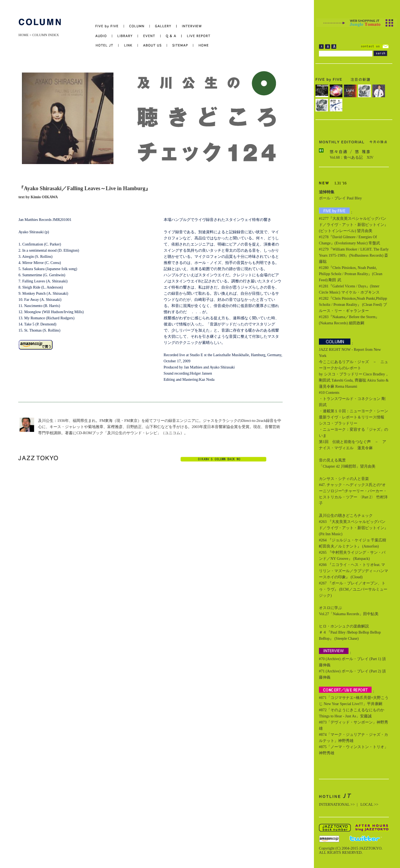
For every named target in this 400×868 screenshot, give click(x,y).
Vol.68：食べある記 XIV (352, 157)
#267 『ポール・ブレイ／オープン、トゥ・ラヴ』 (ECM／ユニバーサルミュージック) (353, 589)
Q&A (171, 36)
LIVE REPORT (196, 36)
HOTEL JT (107, 46)
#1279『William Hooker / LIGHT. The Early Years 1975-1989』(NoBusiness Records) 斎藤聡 (354, 255)
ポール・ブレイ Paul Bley (340, 198)
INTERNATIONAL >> (337, 804)
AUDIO (104, 36)
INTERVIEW (189, 26)
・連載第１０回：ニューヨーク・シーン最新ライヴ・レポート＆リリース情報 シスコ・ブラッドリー (354, 417)
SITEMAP (180, 46)
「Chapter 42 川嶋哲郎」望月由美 (347, 466)
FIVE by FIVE (110, 26)
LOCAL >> (369, 804)
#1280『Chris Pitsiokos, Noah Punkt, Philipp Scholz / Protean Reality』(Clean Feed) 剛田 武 (351, 274)
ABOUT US (153, 46)
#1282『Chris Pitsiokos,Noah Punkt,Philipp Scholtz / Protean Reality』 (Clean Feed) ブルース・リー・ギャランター (353, 305)
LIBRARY (125, 36)
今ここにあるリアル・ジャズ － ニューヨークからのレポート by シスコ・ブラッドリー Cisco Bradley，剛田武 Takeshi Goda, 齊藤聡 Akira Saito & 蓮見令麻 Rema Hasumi (354, 374)
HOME (24, 35)
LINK (128, 46)
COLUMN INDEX (46, 35)
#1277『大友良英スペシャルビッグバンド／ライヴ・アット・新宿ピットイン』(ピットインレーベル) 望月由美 (354, 225)
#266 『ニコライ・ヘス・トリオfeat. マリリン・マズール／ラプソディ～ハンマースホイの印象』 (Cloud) (354, 571)
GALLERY (163, 26)
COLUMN (137, 26)
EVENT (149, 36)
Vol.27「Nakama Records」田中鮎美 (349, 614)
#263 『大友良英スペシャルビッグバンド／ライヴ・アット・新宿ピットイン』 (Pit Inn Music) (354, 528)
